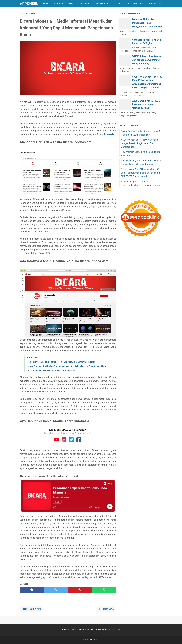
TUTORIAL (118, 4)
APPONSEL (29, 4)
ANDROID (59, 4)
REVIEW (152, 4)
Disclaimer (115, 630)
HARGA (72, 4)
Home (65, 630)
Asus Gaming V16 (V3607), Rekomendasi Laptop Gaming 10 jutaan (146, 104)
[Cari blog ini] (160, 4)
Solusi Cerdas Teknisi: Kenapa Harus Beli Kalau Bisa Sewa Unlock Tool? (62, 362)
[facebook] (32, 590)
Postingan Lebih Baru (31, 609)
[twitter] (56, 590)
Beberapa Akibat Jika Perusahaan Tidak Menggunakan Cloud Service (147, 23)
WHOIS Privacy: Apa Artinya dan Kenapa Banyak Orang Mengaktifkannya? (147, 60)
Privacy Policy (102, 630)
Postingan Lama (106, 609)
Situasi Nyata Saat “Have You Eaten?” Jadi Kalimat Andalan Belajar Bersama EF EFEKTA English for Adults (140, 173)
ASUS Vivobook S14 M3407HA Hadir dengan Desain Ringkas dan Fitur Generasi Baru (68, 366)
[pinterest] (80, 590)
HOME (46, 4)
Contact (73, 630)
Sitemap (90, 630)
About (82, 630)
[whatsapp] (104, 590)
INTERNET (86, 4)
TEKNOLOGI (102, 4)
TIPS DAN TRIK (136, 4)
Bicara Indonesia (106, 134)
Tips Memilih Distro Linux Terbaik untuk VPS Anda (53, 370)
